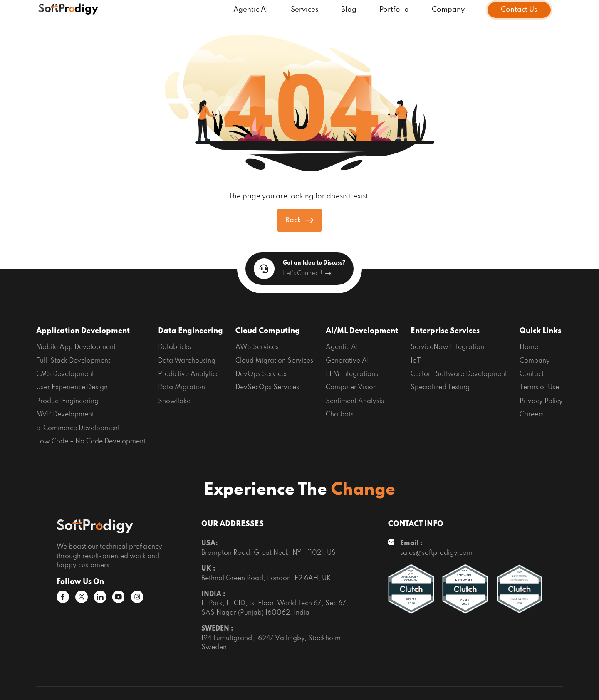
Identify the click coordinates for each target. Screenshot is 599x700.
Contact (532, 374)
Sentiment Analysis (355, 401)
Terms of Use (539, 388)
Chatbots (340, 415)
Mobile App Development (76, 347)
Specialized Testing (440, 388)
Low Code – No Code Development (91, 442)
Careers (532, 415)
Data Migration (182, 388)
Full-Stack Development (73, 361)
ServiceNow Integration (447, 347)
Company (448, 10)
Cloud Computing (268, 331)
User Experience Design (72, 388)
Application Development (83, 331)
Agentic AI (251, 10)
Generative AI (347, 361)
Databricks (175, 347)
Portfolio (394, 10)
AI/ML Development (362, 331)
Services (305, 10)
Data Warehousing (187, 361)
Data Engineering (191, 331)
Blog (349, 10)
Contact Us (519, 10)
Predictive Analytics (188, 374)
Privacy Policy (541, 401)
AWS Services (257, 347)
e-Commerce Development (78, 428)
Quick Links (540, 331)
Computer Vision (351, 388)
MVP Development (65, 415)
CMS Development (65, 374)
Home (529, 347)
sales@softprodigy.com (436, 553)
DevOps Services (262, 374)
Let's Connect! (307, 273)
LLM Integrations (352, 374)
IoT (416, 361)
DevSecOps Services (267, 388)
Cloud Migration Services (274, 361)
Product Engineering (67, 401)
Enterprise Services (445, 331)
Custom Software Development (459, 374)
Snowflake (174, 401)
